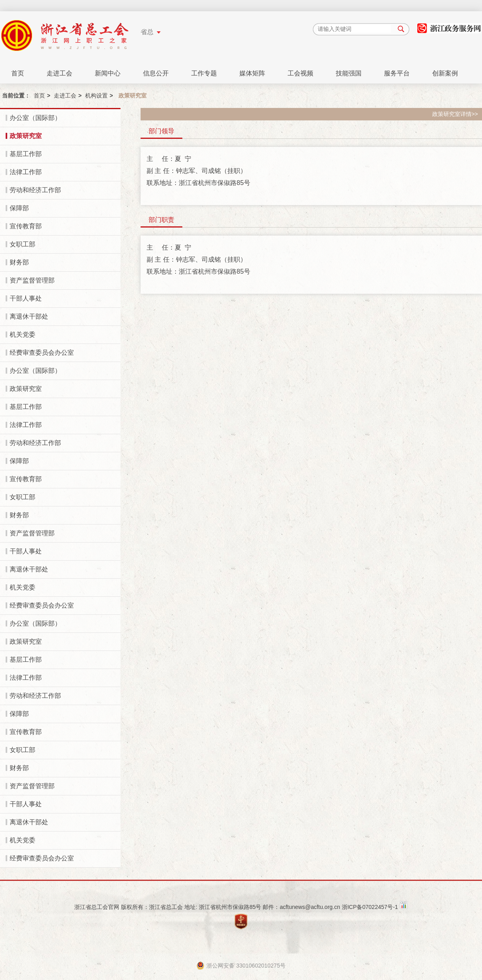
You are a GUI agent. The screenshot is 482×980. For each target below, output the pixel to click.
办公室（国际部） (35, 118)
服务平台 (397, 73)
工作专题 (204, 73)
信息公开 (156, 73)
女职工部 (22, 244)
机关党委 (22, 334)
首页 (18, 73)
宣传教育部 (26, 226)
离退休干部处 (29, 316)
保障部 (19, 208)
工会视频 (300, 73)
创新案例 (445, 73)
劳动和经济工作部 (35, 190)
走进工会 (59, 73)
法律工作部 (26, 172)
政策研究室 (26, 136)
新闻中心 (108, 73)
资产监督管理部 (32, 280)
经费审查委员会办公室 (42, 353)
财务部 (19, 262)
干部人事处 (26, 298)
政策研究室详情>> (455, 114)
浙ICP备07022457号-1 (370, 907)
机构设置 (96, 96)
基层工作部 (26, 154)
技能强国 (349, 73)
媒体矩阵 (252, 73)
